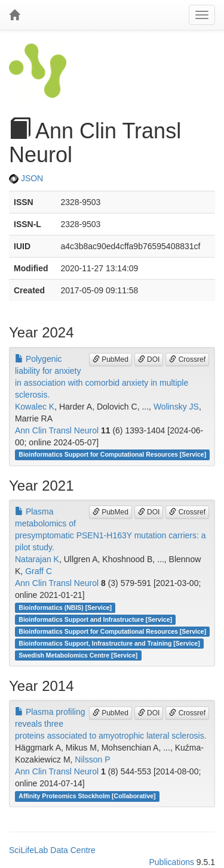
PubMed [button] (111, 359)
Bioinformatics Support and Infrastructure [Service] (95, 619)
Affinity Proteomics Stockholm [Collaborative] (87, 796)
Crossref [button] (187, 359)
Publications (171, 862)
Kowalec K (35, 407)
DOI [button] (149, 359)
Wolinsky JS (176, 407)
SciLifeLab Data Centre (52, 850)
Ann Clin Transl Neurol (57, 430)
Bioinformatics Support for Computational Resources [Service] (112, 455)
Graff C (39, 571)
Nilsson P (92, 759)
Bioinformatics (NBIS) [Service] (65, 607)
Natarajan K (37, 559)
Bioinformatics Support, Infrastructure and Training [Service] (109, 643)
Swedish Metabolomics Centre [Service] (78, 655)
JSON (26, 178)
